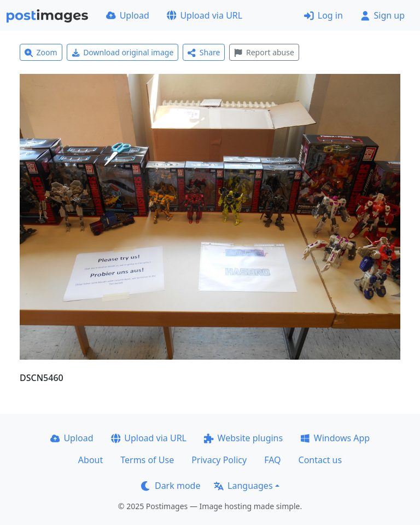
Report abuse (264, 52)
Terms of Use (147, 460)
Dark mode (171, 486)
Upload (128, 15)
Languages (243, 486)
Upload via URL (205, 15)
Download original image (123, 52)
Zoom (41, 52)
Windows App (335, 438)
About (91, 460)
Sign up (383, 15)
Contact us (320, 460)
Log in (323, 15)
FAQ (272, 460)
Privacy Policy (219, 460)
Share (204, 52)
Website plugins (243, 438)
